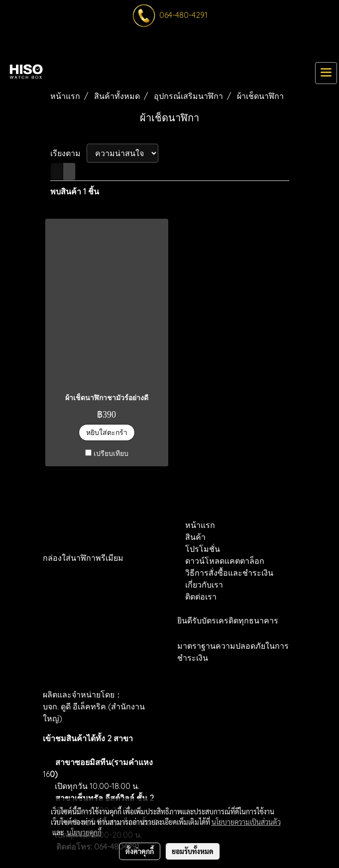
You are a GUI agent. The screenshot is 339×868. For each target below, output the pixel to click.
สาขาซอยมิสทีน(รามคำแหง (104, 762)
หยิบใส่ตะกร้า (107, 433)
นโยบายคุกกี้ (84, 832)
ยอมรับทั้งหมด (193, 851)
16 (50, 774)
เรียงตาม (68, 153)
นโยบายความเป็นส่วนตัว (246, 822)
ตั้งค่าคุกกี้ (140, 851)
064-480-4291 (183, 15)
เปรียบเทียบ (111, 453)
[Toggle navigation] (326, 73)
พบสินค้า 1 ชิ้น (75, 191)
